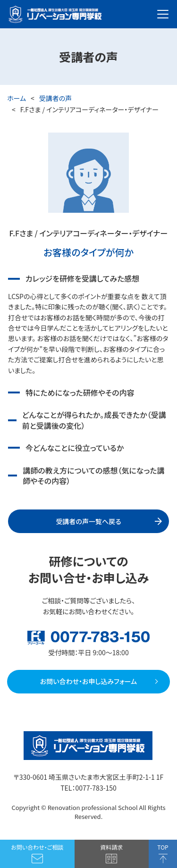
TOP (163, 847)
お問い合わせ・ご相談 (37, 847)
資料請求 (111, 847)
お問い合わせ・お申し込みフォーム (88, 681)
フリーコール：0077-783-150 (88, 638)
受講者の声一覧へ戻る (88, 521)
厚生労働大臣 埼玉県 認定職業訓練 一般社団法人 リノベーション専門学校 (55, 14)
